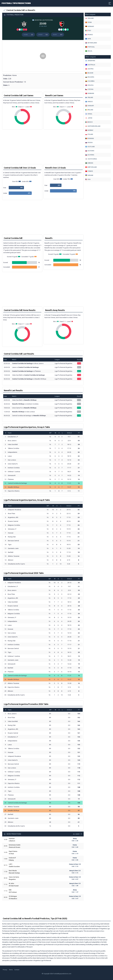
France (89, 35)
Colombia (90, 81)
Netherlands (91, 43)
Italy (88, 31)
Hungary (90, 106)
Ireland (89, 110)
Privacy (5, 970)
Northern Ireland (93, 126)
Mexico (89, 122)
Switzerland (91, 167)
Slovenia (90, 155)
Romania (90, 138)
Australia (90, 65)
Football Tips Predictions (25, 3)
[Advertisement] (43, 58)
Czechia (89, 89)
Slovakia (90, 151)
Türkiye (89, 171)
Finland (89, 98)
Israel (89, 114)
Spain (88, 22)
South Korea (91, 159)
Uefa (88, 39)
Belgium (89, 73)
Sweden (89, 163)
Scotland (90, 147)
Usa (88, 179)
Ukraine (89, 175)
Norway (89, 130)
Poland (89, 134)
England (89, 18)
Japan (89, 118)
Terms (11, 970)
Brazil (89, 51)
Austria (89, 69)
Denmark (90, 93)
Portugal (90, 47)
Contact (17, 970)
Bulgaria (90, 77)
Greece (89, 102)
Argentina (90, 61)
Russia (89, 143)
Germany (90, 26)
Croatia (89, 85)
